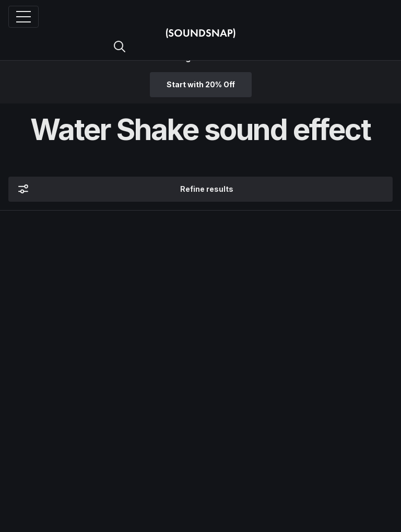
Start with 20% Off (201, 84)
